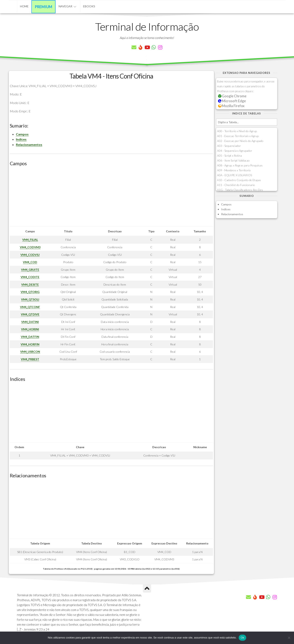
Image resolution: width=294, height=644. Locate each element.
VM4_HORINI (30, 329)
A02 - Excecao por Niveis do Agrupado (240, 141)
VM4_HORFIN (30, 344)
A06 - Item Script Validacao (233, 160)
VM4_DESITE (30, 284)
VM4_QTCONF (30, 307)
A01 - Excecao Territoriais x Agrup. (238, 136)
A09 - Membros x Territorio (234, 170)
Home (24, 6)
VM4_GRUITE (30, 270)
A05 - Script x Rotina (229, 156)
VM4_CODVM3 (30, 247)
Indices (21, 139)
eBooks (89, 6)
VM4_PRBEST (30, 359)
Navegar (65, 6)
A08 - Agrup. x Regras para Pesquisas (240, 165)
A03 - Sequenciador (229, 146)
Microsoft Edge (232, 101)
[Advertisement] (111, 198)
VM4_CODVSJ (30, 255)
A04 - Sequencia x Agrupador (235, 151)
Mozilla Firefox (231, 106)
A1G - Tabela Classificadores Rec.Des (240, 190)
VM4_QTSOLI (30, 299)
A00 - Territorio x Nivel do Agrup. (237, 131)
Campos (22, 134)
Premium (44, 7)
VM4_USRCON (30, 352)
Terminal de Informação (147, 27)
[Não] (289, 638)
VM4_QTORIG (30, 292)
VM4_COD (30, 262)
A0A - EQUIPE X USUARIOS (234, 175)
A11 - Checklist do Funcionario (236, 185)
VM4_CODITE (30, 277)
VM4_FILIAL (30, 240)
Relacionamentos (29, 145)
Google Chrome (232, 96)
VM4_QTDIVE (30, 314)
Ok (242, 638)
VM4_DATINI (30, 322)
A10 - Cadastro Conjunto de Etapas (239, 180)
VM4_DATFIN (30, 337)
